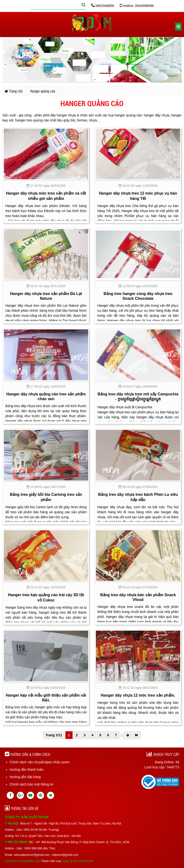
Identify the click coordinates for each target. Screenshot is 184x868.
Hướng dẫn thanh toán (26, 770)
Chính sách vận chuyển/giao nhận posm (40, 762)
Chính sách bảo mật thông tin (32, 784)
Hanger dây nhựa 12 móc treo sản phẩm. (138, 695)
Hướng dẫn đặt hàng (25, 777)
